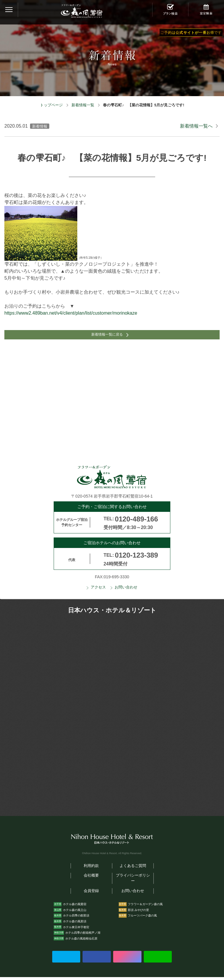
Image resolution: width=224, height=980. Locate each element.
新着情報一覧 (83, 105)
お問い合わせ (126, 590)
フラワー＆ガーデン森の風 (145, 907)
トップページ (51, 105)
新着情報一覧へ (196, 126)
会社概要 (91, 879)
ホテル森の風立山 (75, 913)
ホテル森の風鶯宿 (75, 907)
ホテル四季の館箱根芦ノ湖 (83, 936)
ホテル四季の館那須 (76, 919)
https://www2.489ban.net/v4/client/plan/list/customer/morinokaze (71, 313)
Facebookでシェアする (97, 960)
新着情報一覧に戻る (106, 336)
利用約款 (91, 869)
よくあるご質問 (133, 869)
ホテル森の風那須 (75, 924)
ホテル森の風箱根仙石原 (81, 941)
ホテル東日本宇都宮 (76, 930)
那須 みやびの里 (138, 913)
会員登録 (91, 894)
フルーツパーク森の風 (142, 919)
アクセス (98, 590)
